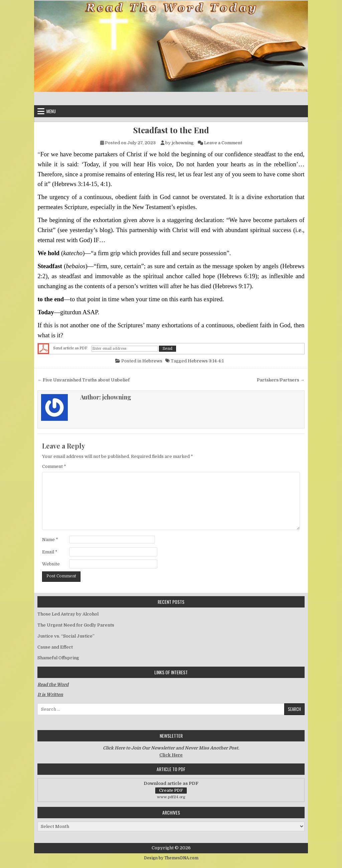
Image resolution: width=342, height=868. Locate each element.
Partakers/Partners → (281, 380)
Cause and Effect (55, 647)
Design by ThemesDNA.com (171, 858)
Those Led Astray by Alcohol (68, 614)
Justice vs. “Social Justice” (66, 636)
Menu (51, 111)
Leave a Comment (223, 143)
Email (50, 552)
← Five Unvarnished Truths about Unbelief (83, 380)
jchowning (183, 143)
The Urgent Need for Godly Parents (76, 625)
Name (50, 540)
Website (51, 564)
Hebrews (152, 361)
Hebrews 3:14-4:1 (206, 361)
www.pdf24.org (171, 797)
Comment (54, 466)
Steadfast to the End (171, 130)
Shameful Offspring (58, 658)
